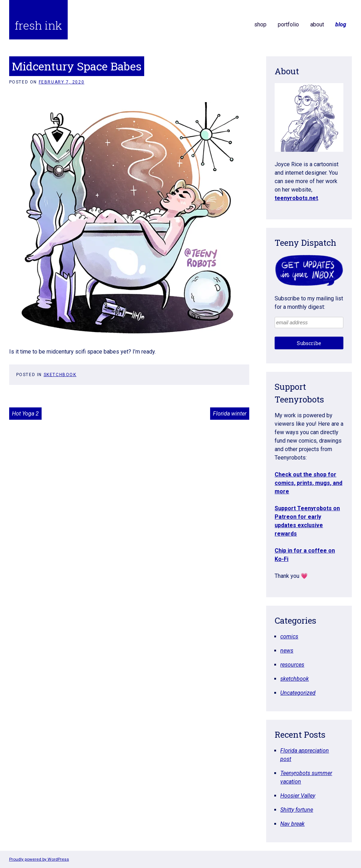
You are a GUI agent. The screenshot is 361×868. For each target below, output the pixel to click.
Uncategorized (298, 693)
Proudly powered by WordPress (39, 859)
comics (289, 636)
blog (341, 24)
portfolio (288, 24)
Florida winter (230, 414)
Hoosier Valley (298, 796)
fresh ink (38, 25)
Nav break (292, 824)
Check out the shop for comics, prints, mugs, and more (308, 483)
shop (260, 24)
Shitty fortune (297, 810)
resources (292, 665)
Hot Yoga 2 (25, 414)
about (317, 24)
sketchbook (60, 375)
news (287, 651)
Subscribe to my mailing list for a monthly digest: (309, 303)
